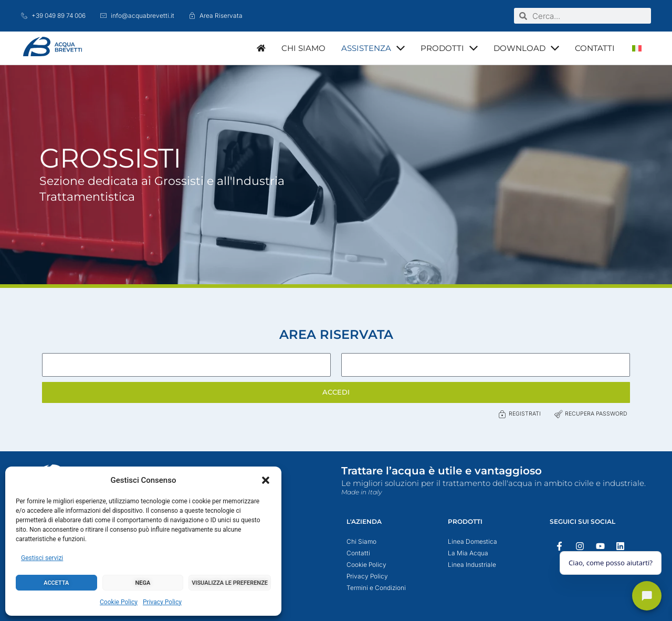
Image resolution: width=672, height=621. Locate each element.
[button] (266, 480)
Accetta (56, 583)
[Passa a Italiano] (637, 48)
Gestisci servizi (42, 558)
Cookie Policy (119, 602)
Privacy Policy (162, 602)
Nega (143, 583)
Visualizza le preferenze (230, 583)
